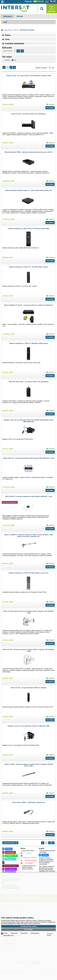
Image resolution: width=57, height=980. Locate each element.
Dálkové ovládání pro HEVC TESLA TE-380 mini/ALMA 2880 (29, 229)
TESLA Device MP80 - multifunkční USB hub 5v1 (29, 802)
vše (15, 60)
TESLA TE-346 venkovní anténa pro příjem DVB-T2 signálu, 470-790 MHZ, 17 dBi (28, 612)
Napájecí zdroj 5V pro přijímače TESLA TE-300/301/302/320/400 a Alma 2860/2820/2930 (28, 421)
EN (46, 2)
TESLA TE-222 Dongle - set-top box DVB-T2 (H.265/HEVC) (28, 382)
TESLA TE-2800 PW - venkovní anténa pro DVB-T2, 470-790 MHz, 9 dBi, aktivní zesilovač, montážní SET (28, 536)
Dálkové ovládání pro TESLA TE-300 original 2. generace (29, 573)
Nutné (5, 905)
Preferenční (14, 905)
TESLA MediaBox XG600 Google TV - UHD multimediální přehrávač (28, 190)
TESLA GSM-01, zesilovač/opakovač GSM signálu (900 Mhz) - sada (29, 496)
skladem (7, 60)
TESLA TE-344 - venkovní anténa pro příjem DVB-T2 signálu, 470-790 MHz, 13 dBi (28, 650)
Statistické (24, 905)
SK (54, 2)
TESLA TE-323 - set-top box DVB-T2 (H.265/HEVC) (28, 114)
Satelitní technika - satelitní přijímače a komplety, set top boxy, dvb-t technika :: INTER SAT (15, 9)
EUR (39, 1)
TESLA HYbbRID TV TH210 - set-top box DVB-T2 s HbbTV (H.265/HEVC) (29, 305)
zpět (5, 22)
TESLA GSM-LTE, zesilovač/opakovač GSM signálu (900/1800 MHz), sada (28, 458)
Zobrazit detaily (50, 906)
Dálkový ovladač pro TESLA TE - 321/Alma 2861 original (29, 267)
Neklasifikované (9, 907)
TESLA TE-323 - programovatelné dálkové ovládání (28, 688)
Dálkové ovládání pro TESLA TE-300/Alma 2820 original (29, 343)
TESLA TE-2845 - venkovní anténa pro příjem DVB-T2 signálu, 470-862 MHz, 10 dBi (28, 765)
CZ (50, 2)
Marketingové (35, 905)
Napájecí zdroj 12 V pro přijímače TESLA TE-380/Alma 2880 (28, 726)
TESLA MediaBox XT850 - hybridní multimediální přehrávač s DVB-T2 (29, 152)
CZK (35, 1)
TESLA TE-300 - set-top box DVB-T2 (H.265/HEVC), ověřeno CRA (29, 76)
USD (42, 1)
